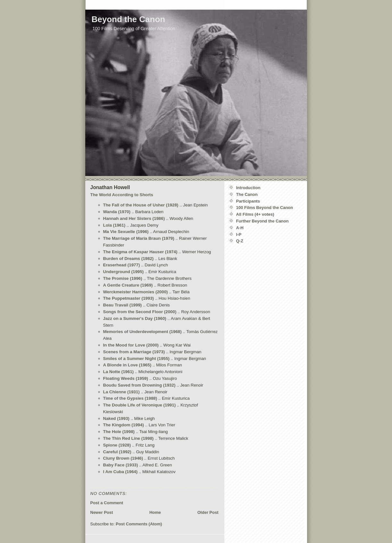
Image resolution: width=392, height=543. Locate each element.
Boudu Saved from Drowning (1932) (139, 385)
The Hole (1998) (119, 432)
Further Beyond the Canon (263, 221)
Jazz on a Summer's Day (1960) (135, 318)
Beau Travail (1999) (123, 305)
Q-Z (240, 241)
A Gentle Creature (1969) (128, 285)
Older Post (208, 512)
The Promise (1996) (123, 278)
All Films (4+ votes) (255, 214)
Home (155, 512)
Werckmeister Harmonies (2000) (136, 292)
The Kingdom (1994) (124, 425)
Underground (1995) (124, 272)
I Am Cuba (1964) (121, 472)
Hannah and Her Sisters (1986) (134, 218)
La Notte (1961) (119, 372)
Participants (248, 201)
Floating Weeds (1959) (126, 378)
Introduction (248, 188)
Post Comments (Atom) (139, 524)
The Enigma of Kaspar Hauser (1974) (140, 252)
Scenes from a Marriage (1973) (134, 352)
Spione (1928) (117, 445)
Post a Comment (107, 503)
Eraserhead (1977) (122, 265)
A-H (240, 228)
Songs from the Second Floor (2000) (140, 312)
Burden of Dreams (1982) (129, 259)
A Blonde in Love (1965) (127, 365)
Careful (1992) (117, 452)
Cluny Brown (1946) (123, 458)
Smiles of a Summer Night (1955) (136, 359)
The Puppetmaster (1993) (129, 298)
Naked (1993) (116, 418)
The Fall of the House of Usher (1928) (141, 205)
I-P (239, 234)
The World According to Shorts (122, 195)
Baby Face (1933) (121, 465)
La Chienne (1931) (121, 392)
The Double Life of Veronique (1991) (140, 405)
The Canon (247, 194)
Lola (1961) (114, 225)
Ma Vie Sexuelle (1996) (126, 232)
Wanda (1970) (117, 212)
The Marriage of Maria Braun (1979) (139, 238)
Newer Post (102, 512)
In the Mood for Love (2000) (131, 345)
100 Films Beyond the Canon (265, 208)
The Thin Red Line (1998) (129, 438)
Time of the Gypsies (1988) (130, 398)
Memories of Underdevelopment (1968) (142, 332)
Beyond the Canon (129, 19)
